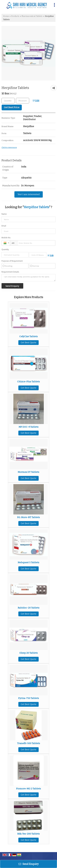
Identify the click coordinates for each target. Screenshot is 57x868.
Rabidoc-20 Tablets (29, 608)
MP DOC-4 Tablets (29, 427)
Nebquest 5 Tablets (28, 562)
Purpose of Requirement (12, 261)
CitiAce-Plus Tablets (28, 382)
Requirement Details (10, 272)
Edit (36, 101)
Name (4, 214)
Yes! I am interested (29, 194)
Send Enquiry (29, 864)
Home (6, 16)
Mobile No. (6, 238)
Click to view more (9, 147)
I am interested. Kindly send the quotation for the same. (28, 278)
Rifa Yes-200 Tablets (28, 834)
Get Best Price (12, 107)
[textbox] (23, 101)
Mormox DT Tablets (28, 472)
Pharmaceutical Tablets (32, 16)
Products (15, 16)
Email (4, 226)
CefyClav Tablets (28, 336)
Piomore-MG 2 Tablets (28, 789)
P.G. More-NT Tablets (28, 517)
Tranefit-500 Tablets (29, 743)
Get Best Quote (28, 343)
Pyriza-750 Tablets (29, 698)
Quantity (5, 249)
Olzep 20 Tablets (28, 653)
